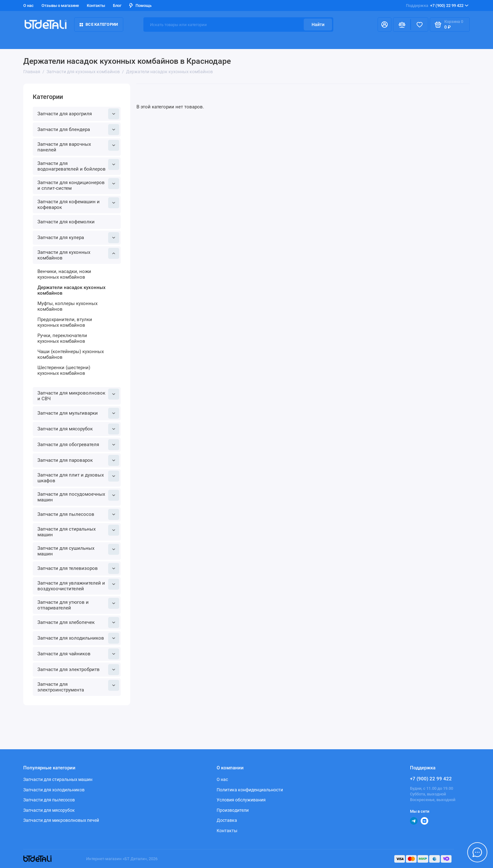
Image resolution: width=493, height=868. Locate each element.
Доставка (227, 820)
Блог (117, 5)
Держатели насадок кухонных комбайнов (72, 290)
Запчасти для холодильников (78, 638)
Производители (233, 810)
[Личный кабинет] (385, 25)
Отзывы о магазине (60, 5)
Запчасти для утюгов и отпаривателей (78, 604)
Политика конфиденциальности (250, 790)
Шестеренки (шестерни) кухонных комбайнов (64, 370)
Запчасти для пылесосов (78, 514)
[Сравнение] (402, 25)
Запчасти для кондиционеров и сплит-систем (78, 185)
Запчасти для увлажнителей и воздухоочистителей (78, 585)
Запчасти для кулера (78, 238)
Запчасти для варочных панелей (78, 146)
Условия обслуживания (241, 800)
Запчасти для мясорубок (78, 429)
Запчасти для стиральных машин (78, 531)
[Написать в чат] (477, 852)
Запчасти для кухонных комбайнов (78, 254)
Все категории (99, 24)
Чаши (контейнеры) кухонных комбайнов (71, 354)
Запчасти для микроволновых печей (61, 820)
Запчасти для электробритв (78, 670)
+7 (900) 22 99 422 (437, 6)
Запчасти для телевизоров (78, 568)
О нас (28, 5)
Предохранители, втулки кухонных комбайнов (65, 322)
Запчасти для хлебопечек (78, 622)
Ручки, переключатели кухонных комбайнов (62, 338)
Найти (318, 25)
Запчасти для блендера (78, 130)
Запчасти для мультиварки (78, 413)
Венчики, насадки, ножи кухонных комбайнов (64, 274)
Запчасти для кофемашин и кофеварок (78, 204)
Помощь (140, 5)
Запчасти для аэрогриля (78, 114)
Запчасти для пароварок (78, 460)
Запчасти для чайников (78, 654)
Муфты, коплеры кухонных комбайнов (67, 306)
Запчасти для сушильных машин (78, 550)
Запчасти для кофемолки (66, 222)
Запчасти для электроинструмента (78, 686)
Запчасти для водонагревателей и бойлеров (78, 165)
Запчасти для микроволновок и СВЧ (78, 395)
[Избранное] (419, 25)
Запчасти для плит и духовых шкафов (78, 477)
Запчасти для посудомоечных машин (78, 496)
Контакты (96, 5)
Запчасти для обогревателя (78, 445)
